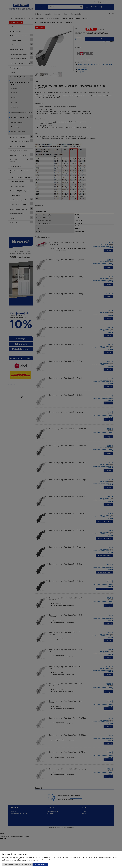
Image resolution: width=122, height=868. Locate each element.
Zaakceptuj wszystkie (40, 864)
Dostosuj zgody (27, 864)
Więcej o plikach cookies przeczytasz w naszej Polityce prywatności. (20, 860)
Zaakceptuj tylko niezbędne (12, 864)
